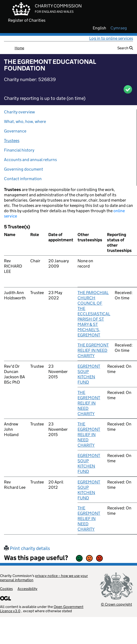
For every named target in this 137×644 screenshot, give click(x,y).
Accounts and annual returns (30, 160)
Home (19, 48)
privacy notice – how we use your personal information (44, 578)
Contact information (23, 179)
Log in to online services (111, 38)
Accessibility (27, 589)
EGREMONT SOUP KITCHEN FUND (89, 374)
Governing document (23, 169)
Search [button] (125, 48)
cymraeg (119, 28)
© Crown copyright (116, 604)
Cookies (6, 589)
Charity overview (19, 112)
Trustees (12, 141)
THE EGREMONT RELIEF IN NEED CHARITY (93, 350)
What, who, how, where (25, 121)
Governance (15, 131)
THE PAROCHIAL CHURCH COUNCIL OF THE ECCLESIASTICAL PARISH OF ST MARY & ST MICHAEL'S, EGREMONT (94, 314)
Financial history (19, 150)
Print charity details (27, 548)
